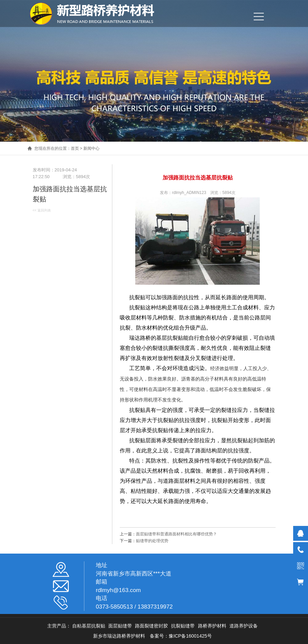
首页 (75, 148)
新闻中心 (91, 148)
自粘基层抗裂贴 (89, 626)
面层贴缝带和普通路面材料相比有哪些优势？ (176, 534)
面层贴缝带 (120, 626)
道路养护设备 (244, 626)
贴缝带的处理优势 (152, 541)
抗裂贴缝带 (183, 626)
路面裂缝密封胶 (151, 626)
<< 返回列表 (42, 210)
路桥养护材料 (212, 626)
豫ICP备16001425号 (190, 636)
